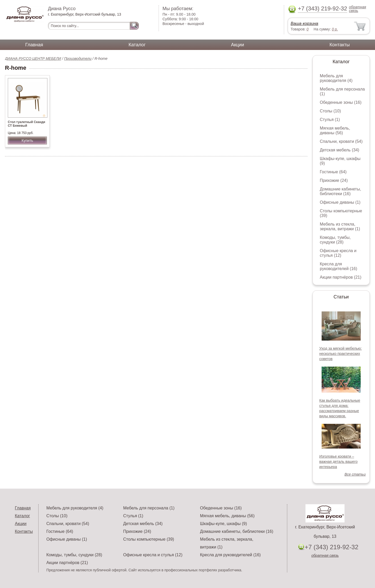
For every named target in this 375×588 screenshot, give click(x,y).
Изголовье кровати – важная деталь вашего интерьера (338, 462)
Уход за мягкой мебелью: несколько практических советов (340, 354)
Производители (78, 59)
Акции (238, 45)
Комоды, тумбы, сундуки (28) (335, 240)
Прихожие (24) (334, 180)
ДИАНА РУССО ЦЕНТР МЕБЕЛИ (33, 59)
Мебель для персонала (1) (149, 508)
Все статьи (355, 474)
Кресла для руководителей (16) (339, 266)
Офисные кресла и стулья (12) (338, 253)
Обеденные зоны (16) (341, 102)
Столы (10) (330, 111)
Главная (34, 45)
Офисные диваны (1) (340, 202)
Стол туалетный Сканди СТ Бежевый (26, 124)
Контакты (340, 45)
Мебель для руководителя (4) (336, 78)
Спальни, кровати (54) (341, 141)
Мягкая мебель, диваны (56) (335, 130)
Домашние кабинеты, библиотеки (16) (340, 191)
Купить (27, 140)
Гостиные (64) (333, 172)
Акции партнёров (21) (341, 277)
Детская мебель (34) (339, 150)
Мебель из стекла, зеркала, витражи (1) (340, 226)
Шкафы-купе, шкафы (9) (223, 524)
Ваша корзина (304, 24)
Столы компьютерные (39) (149, 539)
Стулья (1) (330, 120)
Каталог (137, 45)
